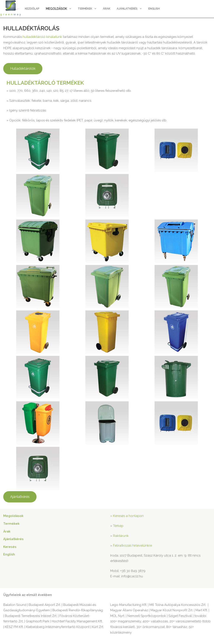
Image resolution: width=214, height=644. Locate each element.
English (154, 9)
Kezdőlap (32, 9)
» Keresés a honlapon (127, 516)
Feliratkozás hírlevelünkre (133, 546)
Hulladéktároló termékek (45, 83)
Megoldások (56, 9)
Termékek (85, 9)
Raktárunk (121, 536)
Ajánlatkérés (127, 9)
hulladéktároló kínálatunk (42, 37)
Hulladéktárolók (23, 69)
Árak (107, 9)
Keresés (10, 547)
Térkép (118, 526)
